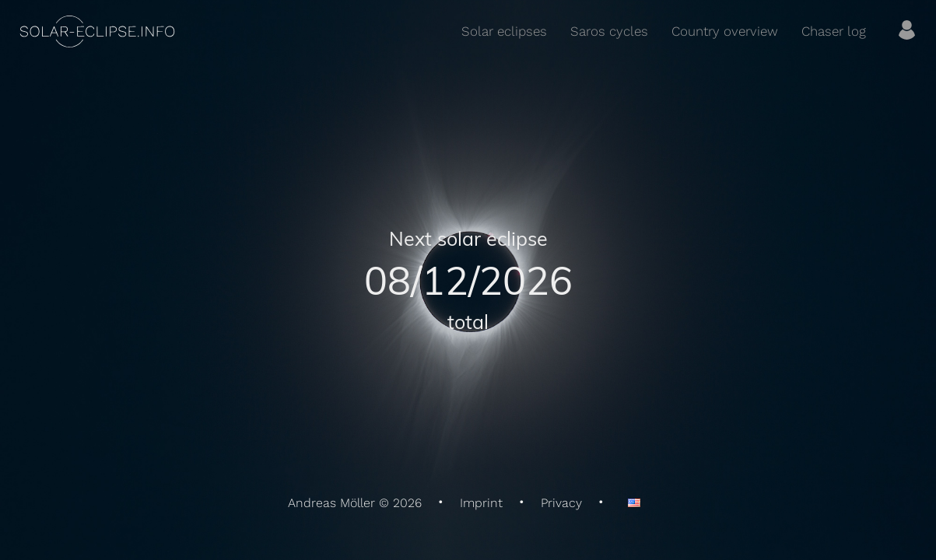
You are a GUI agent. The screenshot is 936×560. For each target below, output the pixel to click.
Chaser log (834, 31)
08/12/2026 (468, 280)
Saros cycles (609, 31)
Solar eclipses (504, 31)
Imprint (481, 503)
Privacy (561, 503)
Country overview (725, 31)
